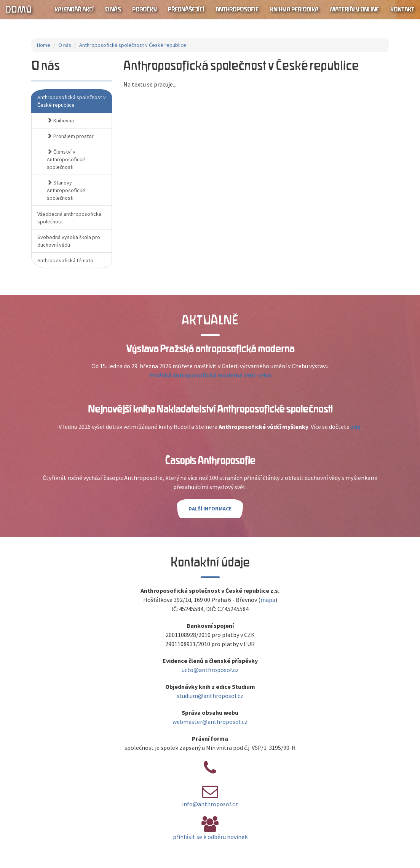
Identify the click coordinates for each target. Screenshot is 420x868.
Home (44, 45)
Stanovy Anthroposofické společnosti (66, 190)
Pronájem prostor (70, 136)
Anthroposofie (237, 10)
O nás (113, 10)
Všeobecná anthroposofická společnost (69, 218)
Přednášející (186, 10)
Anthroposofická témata (65, 260)
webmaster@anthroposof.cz (210, 722)
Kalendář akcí (74, 10)
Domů (19, 10)
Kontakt (402, 10)
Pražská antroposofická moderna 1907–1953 (210, 375)
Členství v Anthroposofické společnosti (66, 159)
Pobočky (144, 10)
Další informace (210, 509)
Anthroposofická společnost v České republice (133, 45)
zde (356, 427)
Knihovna (60, 120)
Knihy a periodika (294, 10)
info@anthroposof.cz (210, 804)
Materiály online (354, 10)
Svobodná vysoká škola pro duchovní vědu (69, 241)
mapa (268, 600)
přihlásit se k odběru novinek (210, 837)
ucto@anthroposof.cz (210, 670)
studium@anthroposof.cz (210, 696)
